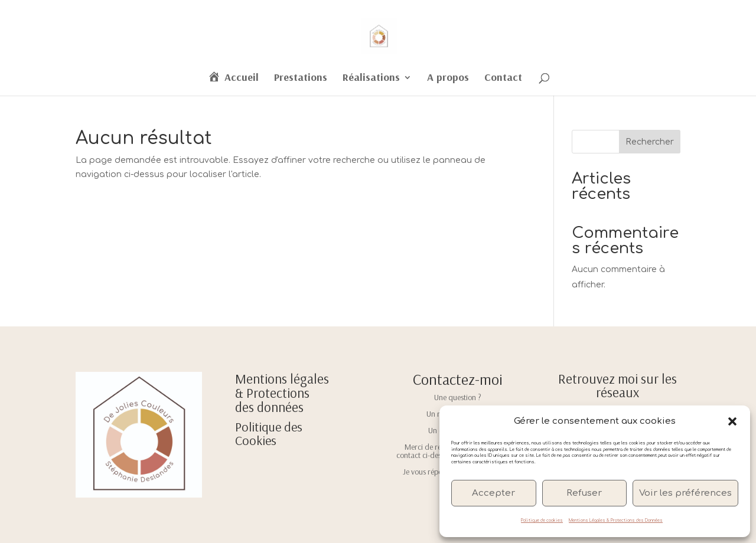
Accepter (493, 493)
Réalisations (371, 78)
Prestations (301, 78)
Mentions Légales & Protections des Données (616, 521)
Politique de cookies (542, 521)
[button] (732, 421)
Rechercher (650, 142)
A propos (448, 78)
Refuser (584, 493)
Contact (503, 78)
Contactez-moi (458, 379)
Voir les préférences (685, 493)
